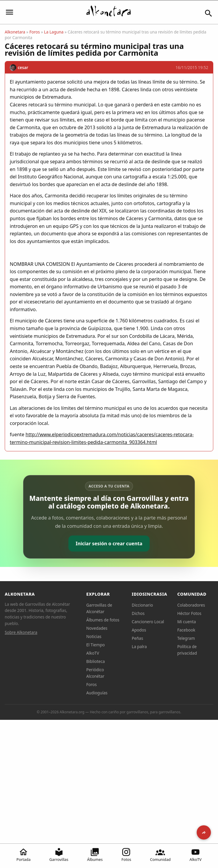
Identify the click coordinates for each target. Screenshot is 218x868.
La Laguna (54, 32)
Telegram (186, 638)
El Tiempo (96, 645)
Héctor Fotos (189, 613)
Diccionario (142, 605)
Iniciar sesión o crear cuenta (109, 544)
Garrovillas (59, 855)
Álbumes (95, 855)
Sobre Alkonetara (21, 632)
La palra (139, 646)
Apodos (139, 630)
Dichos (138, 613)
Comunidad (160, 855)
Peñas (137, 638)
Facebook (186, 630)
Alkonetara (15, 32)
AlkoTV (196, 855)
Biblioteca (96, 661)
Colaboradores (191, 605)
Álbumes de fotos (103, 620)
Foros (35, 32)
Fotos (126, 855)
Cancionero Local (148, 622)
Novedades (97, 628)
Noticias (94, 636)
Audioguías (97, 693)
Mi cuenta (186, 622)
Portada (23, 855)
